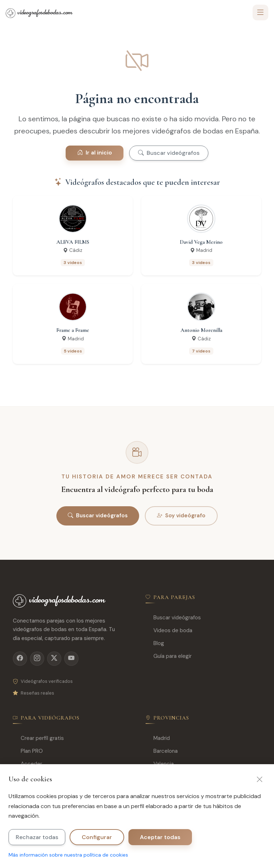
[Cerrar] (260, 779)
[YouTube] (71, 659)
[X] (54, 659)
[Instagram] (37, 659)
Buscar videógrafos (169, 153)
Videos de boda (169, 631)
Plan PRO (28, 751)
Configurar (97, 837)
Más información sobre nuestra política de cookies (68, 855)
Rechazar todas (37, 837)
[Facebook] (20, 659)
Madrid (158, 738)
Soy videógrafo (181, 516)
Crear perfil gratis (38, 738)
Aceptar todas (160, 837)
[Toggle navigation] (260, 12)
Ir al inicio (95, 153)
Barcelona (162, 751)
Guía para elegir (169, 656)
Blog (155, 643)
